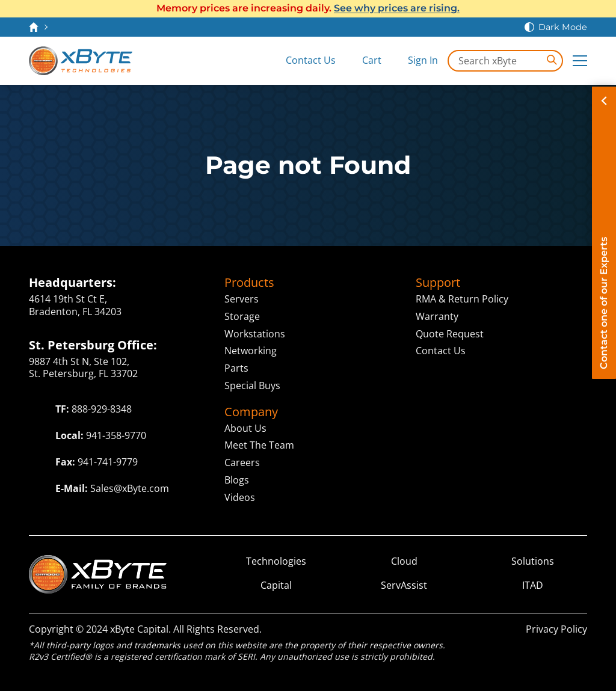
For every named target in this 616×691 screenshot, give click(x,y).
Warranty (437, 316)
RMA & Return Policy (462, 299)
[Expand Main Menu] (580, 61)
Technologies (276, 561)
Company (251, 412)
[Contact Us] (302, 61)
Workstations (255, 334)
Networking (251, 351)
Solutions (533, 561)
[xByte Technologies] (81, 61)
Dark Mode (563, 27)
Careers (242, 462)
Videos (240, 497)
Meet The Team (259, 445)
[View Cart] (363, 61)
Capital (276, 585)
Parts (236, 368)
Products (249, 283)
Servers (242, 299)
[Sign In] (414, 61)
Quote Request (450, 334)
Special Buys (252, 385)
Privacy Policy (556, 629)
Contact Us (441, 351)
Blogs (237, 480)
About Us (245, 428)
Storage (242, 316)
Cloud (404, 561)
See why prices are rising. (397, 8)
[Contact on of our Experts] (604, 233)
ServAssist (404, 585)
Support (438, 283)
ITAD (533, 585)
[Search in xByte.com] (505, 61)
